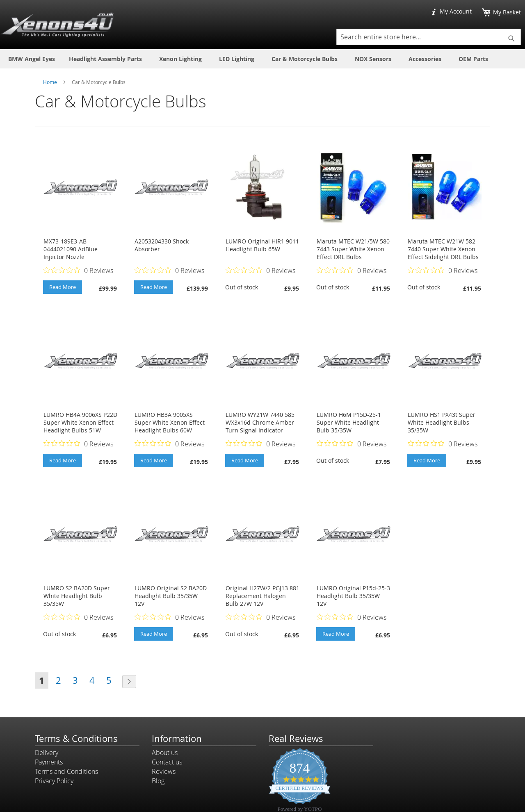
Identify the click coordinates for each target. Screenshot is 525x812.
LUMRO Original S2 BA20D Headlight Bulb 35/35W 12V (171, 596)
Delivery (47, 753)
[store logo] (131, 25)
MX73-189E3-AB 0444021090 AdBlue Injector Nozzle (71, 249)
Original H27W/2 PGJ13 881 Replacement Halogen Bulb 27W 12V (262, 596)
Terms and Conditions (66, 771)
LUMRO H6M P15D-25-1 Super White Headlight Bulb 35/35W (349, 422)
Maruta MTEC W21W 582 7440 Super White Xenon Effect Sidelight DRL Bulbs (443, 249)
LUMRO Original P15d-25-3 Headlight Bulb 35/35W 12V (353, 596)
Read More (63, 287)
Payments (49, 762)
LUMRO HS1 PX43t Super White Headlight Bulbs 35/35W (442, 422)
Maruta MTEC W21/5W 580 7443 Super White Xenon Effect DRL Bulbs (353, 249)
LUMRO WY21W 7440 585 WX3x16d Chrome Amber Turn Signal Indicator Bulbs (260, 426)
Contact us (167, 762)
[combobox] (429, 37)
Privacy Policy (54, 781)
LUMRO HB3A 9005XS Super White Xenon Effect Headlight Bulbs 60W (170, 422)
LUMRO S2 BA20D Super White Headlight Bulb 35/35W (77, 596)
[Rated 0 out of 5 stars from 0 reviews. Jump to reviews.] (78, 270)
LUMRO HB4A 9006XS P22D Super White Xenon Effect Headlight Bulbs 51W (80, 422)
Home (50, 82)
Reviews (164, 771)
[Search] (511, 39)
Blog (158, 781)
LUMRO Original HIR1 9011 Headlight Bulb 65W (262, 245)
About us (165, 753)
